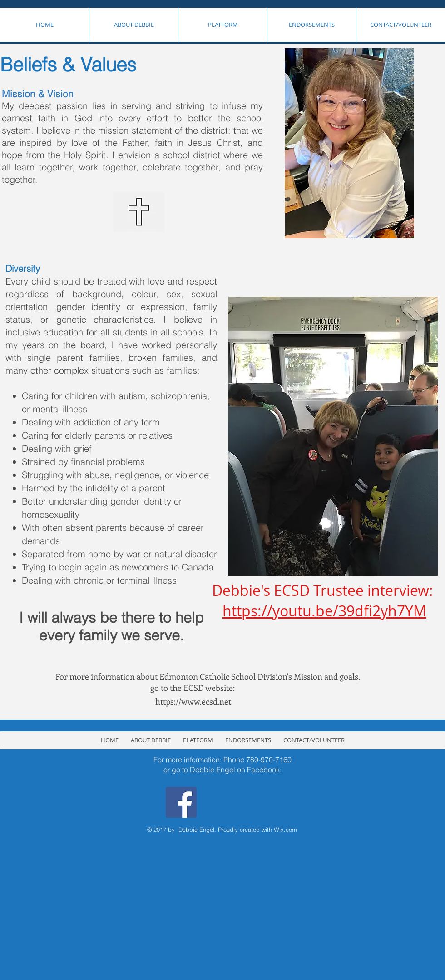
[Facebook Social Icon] (181, 802)
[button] (133, 25)
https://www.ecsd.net (193, 701)
